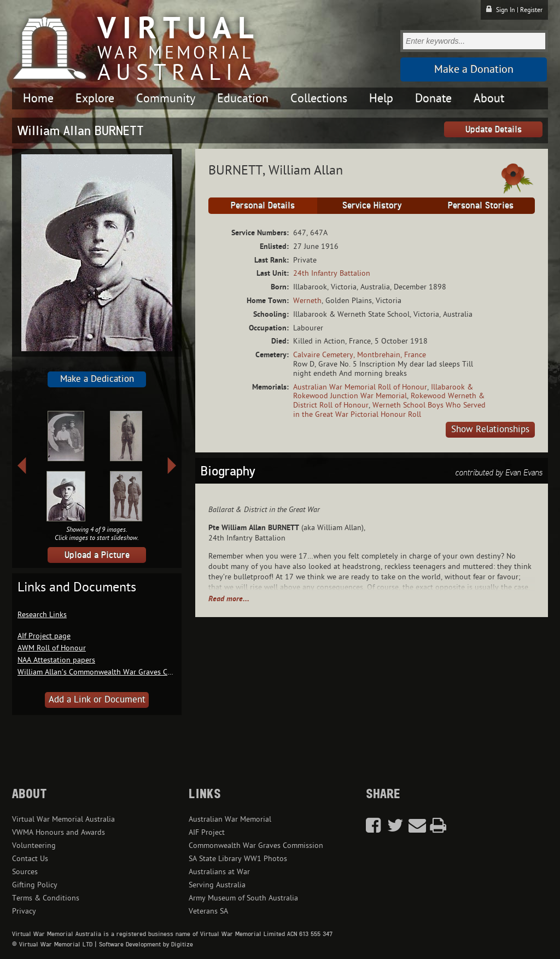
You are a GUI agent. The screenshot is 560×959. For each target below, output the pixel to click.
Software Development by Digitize (146, 944)
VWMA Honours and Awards (59, 832)
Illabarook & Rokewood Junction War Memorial (383, 392)
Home (38, 98)
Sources (25, 872)
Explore (95, 98)
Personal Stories (481, 205)
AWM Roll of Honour (52, 648)
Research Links (42, 615)
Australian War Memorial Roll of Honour (360, 387)
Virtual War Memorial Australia (63, 819)
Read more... (229, 599)
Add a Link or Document (97, 700)
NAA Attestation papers (56, 660)
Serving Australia (217, 885)
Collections (319, 98)
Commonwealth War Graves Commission (256, 845)
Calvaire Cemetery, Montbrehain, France (360, 355)
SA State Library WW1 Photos (238, 859)
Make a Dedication (97, 379)
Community (166, 98)
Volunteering (34, 845)
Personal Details (263, 205)
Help (381, 98)
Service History (372, 205)
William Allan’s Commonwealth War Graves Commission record (122, 672)
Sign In (506, 10)
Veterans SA (208, 911)
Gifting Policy (35, 885)
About (489, 98)
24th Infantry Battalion (332, 273)
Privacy (24, 911)
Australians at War (219, 872)
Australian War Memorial (230, 819)
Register (531, 10)
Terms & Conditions (46, 898)
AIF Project (207, 832)
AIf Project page (44, 636)
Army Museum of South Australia (243, 898)
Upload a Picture (97, 555)
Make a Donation (474, 69)
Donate (433, 98)
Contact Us (30, 859)
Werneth (307, 301)
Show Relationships (490, 429)
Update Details (494, 129)
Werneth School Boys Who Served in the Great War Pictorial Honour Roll (389, 410)
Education (243, 98)
